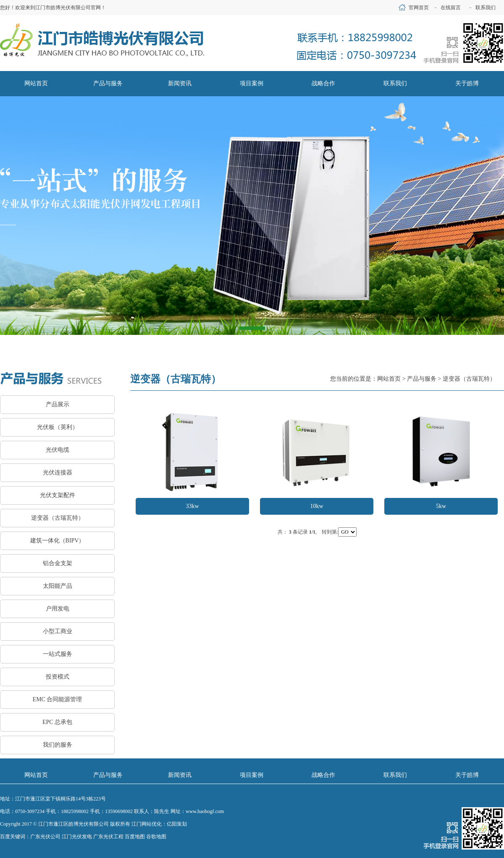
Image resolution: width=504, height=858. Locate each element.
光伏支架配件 (58, 495)
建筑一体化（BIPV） (58, 541)
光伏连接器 (58, 472)
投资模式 (58, 677)
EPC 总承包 (57, 722)
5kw (441, 506)
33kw (192, 506)
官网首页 (419, 8)
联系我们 (486, 8)
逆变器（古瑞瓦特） (58, 518)
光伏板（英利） (58, 427)
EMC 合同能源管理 (58, 699)
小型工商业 (58, 631)
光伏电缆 (58, 450)
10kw (316, 506)
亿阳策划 (177, 824)
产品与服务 (422, 379)
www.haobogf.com (205, 811)
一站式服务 (58, 654)
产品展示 (58, 404)
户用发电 (58, 609)
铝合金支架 (58, 563)
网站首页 (389, 379)
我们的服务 (58, 745)
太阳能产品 (58, 586)
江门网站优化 (147, 824)
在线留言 (451, 8)
